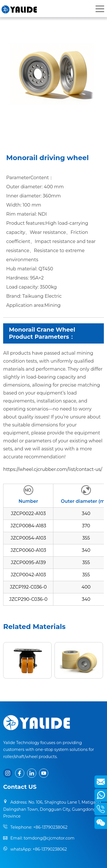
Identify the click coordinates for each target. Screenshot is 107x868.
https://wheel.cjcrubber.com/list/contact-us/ (53, 469)
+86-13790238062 (50, 827)
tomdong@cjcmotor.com (49, 838)
